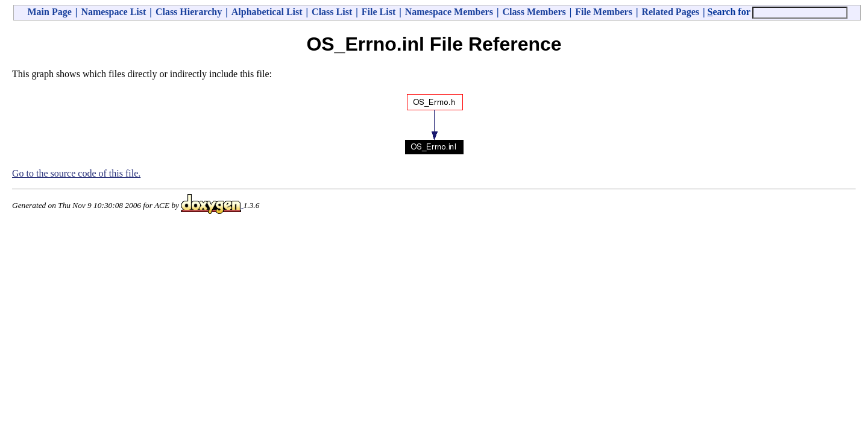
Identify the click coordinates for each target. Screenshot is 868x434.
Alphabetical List (267, 12)
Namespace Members (449, 12)
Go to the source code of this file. (76, 173)
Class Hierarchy (189, 12)
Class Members (534, 12)
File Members (604, 12)
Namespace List (113, 12)
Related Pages (670, 12)
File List (379, 12)
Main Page (50, 12)
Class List (332, 12)
